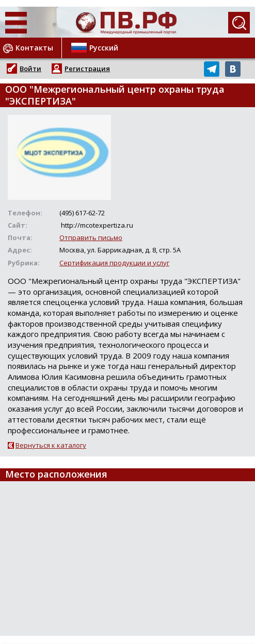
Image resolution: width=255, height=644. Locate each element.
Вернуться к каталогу (51, 445)
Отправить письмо (91, 238)
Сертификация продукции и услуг (114, 263)
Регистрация (87, 69)
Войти (30, 69)
